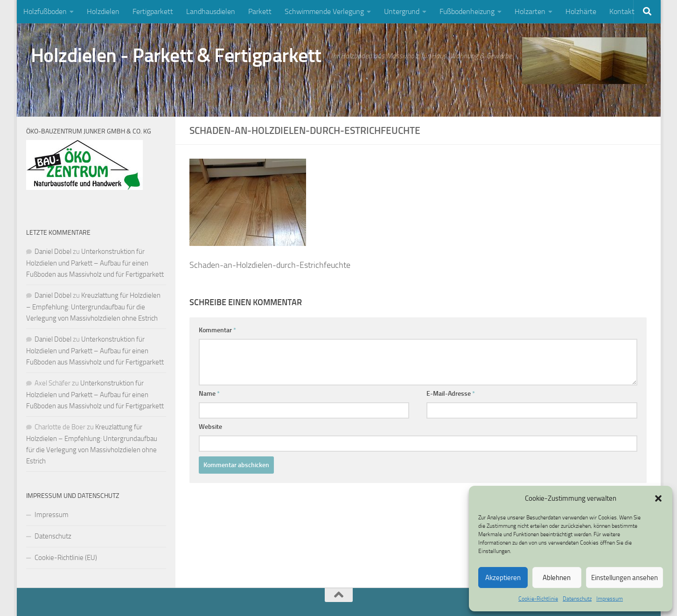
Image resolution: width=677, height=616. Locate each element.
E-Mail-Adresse (451, 394)
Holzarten (530, 11)
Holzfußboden (45, 11)
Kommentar (217, 330)
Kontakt (622, 11)
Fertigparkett (153, 11)
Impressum (610, 599)
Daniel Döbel (53, 252)
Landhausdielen (211, 11)
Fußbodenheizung (467, 11)
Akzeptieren (503, 578)
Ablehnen (557, 578)
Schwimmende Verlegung (324, 11)
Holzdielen (103, 11)
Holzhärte (581, 11)
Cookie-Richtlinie (538, 599)
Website (210, 427)
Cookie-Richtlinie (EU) (66, 558)
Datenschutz (577, 599)
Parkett (260, 11)
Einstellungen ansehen (625, 578)
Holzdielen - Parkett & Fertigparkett (176, 56)
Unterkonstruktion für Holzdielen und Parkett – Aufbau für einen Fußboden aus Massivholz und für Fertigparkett (95, 263)
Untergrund (402, 11)
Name (209, 394)
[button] (658, 498)
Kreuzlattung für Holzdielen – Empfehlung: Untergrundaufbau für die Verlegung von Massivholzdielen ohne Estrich (93, 307)
